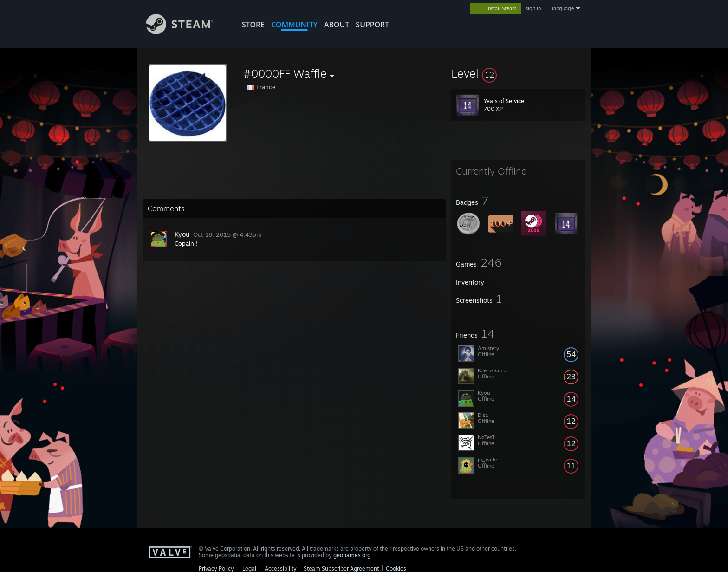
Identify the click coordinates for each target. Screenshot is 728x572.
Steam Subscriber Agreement (341, 569)
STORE (253, 25)
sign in (533, 8)
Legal (249, 569)
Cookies (396, 569)
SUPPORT (372, 25)
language (563, 8)
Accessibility (281, 569)
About (337, 25)
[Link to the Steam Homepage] (187, 32)
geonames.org (352, 555)
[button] (518, 73)
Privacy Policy (216, 569)
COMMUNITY (294, 25)
